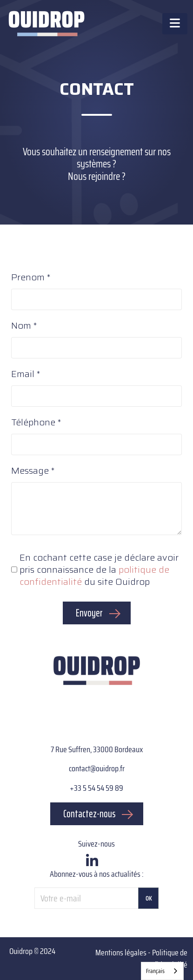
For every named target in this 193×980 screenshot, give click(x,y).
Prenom (28, 278)
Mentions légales (121, 953)
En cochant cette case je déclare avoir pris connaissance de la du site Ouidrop (99, 569)
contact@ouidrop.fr (97, 768)
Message (30, 471)
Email (23, 374)
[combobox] (162, 971)
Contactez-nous (89, 814)
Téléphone (33, 423)
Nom (21, 326)
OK (149, 898)
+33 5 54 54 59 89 (96, 788)
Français (155, 971)
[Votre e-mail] (87, 898)
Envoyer (89, 613)
